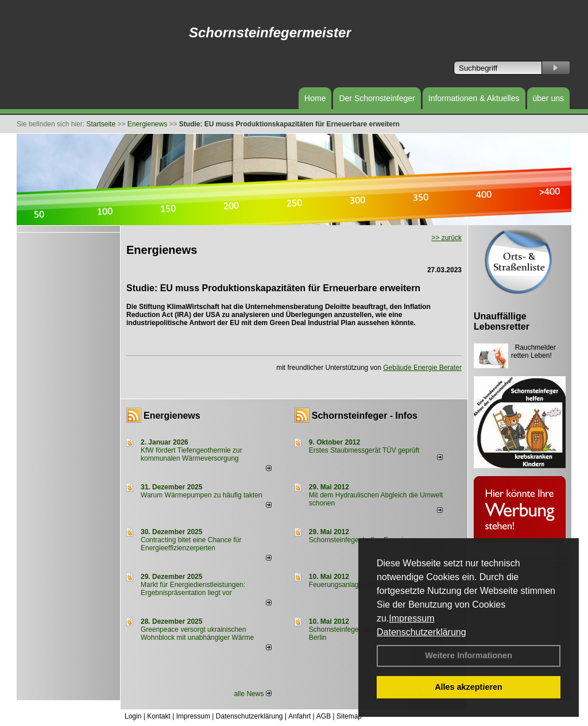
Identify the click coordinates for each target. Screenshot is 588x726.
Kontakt (159, 716)
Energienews (172, 416)
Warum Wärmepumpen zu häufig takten (202, 495)
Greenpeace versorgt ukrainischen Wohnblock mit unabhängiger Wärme (197, 634)
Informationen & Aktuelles (474, 98)
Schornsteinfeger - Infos (365, 416)
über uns (548, 98)
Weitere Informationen (469, 655)
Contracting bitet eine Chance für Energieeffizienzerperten (191, 544)
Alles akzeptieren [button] (469, 687)
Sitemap (349, 716)
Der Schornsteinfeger (377, 98)
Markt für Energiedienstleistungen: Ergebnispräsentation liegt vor (193, 589)
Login (133, 716)
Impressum (411, 618)
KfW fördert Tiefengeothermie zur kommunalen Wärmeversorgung (192, 454)
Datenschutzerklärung (421, 632)
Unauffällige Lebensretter (502, 321)
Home (315, 98)
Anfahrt (299, 716)
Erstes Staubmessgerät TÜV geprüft (364, 450)
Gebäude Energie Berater (422, 368)
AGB (324, 716)
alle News (252, 694)
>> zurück (446, 238)
